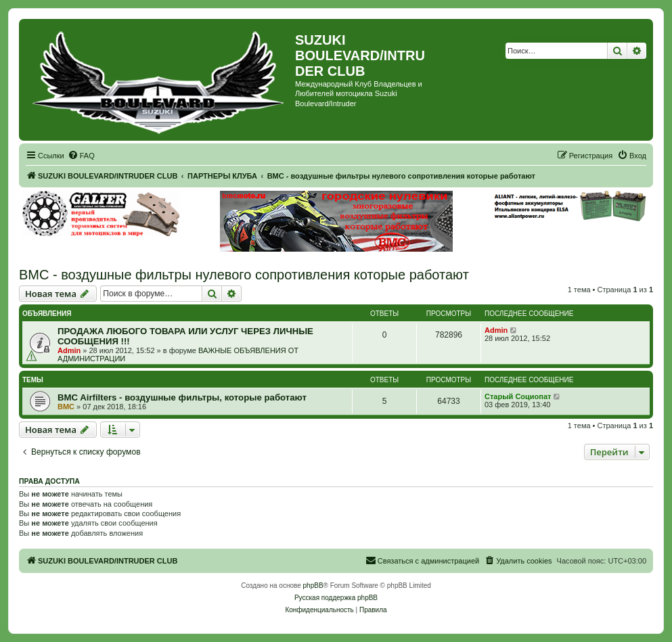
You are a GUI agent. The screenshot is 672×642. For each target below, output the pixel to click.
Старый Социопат (518, 396)
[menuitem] (81, 156)
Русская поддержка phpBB (336, 598)
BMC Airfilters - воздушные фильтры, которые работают (182, 397)
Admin (69, 350)
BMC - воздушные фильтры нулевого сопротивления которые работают (244, 275)
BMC (66, 407)
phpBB (313, 586)
